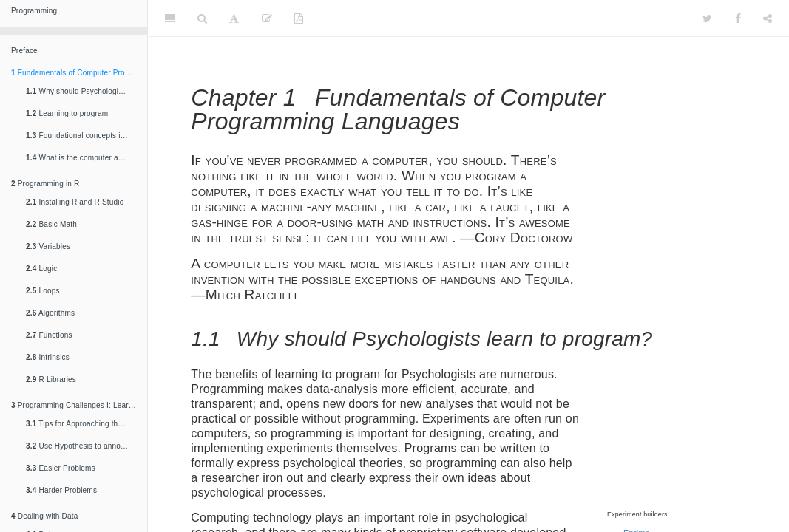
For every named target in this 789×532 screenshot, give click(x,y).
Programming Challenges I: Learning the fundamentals (79, 405)
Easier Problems (61, 468)
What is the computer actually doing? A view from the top (83, 158)
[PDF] (299, 18)
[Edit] (267, 18)
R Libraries (51, 379)
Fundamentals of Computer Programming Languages (79, 73)
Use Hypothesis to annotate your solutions (83, 446)
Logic (41, 269)
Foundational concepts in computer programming (83, 136)
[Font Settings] (234, 18)
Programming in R (45, 184)
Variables (48, 246)
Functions (49, 335)
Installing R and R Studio (75, 202)
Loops (43, 291)
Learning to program (67, 113)
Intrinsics (48, 357)
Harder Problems (61, 490)
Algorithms (50, 313)
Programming (34, 11)
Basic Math (51, 224)
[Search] (202, 18)
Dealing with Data (45, 516)
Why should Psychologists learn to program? (83, 91)
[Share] (768, 18)
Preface (24, 51)
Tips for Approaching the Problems (83, 424)
